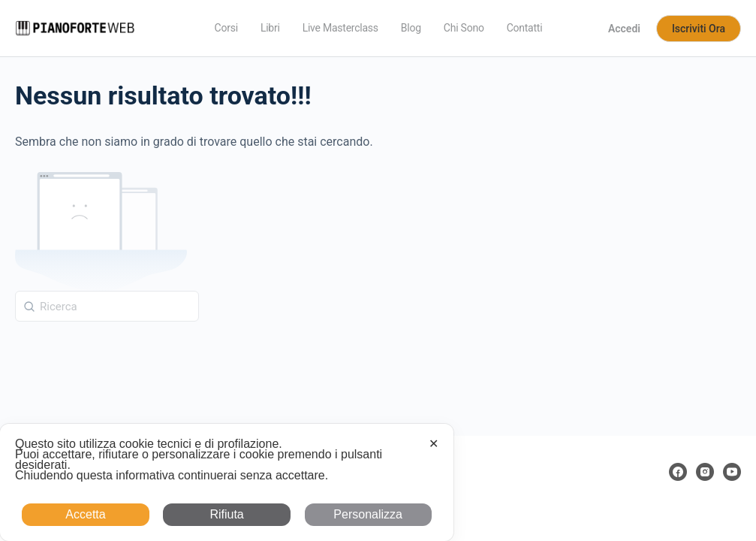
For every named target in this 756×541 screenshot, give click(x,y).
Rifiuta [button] (226, 514)
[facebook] (678, 472)
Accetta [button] (85, 514)
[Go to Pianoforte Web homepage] (75, 27)
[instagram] (705, 472)
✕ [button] (434, 444)
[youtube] (732, 472)
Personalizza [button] (368, 514)
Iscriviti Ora (699, 29)
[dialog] (227, 482)
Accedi (624, 29)
